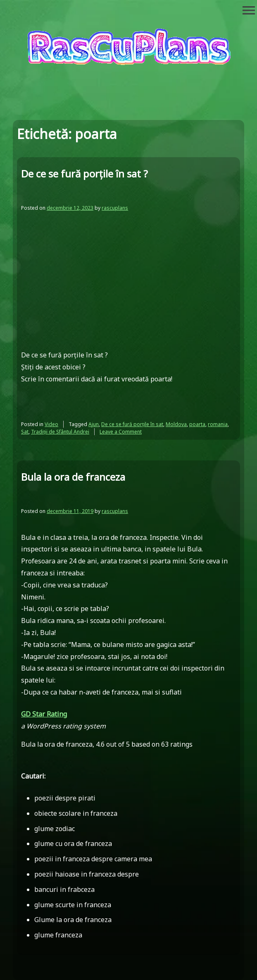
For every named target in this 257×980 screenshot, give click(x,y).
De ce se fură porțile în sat (132, 424)
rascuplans (115, 208)
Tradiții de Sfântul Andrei (60, 432)
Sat (25, 432)
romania (218, 424)
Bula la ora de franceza (73, 477)
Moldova (176, 424)
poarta (197, 424)
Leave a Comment (121, 432)
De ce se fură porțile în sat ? (84, 174)
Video (51, 424)
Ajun (94, 424)
